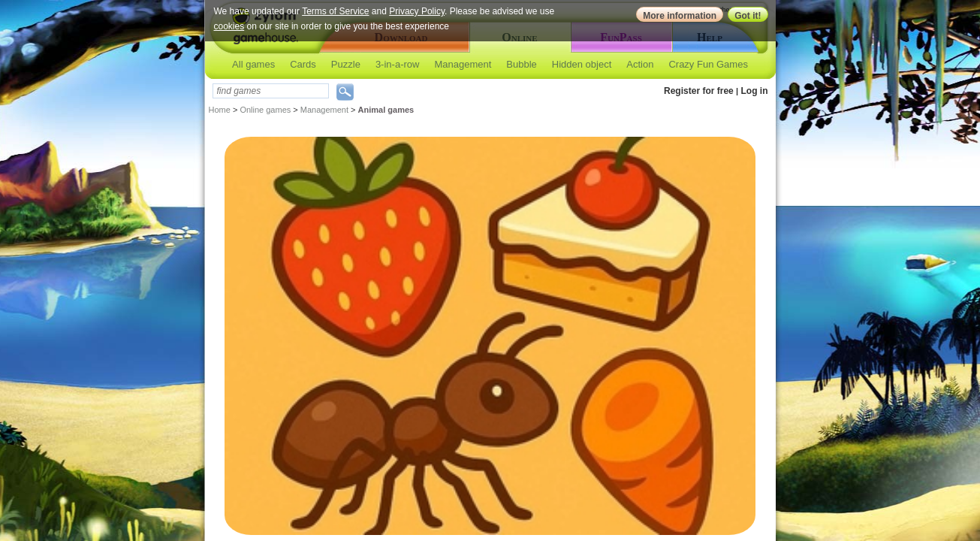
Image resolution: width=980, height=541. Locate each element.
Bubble (521, 64)
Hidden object (582, 64)
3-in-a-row (398, 64)
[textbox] (271, 91)
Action (640, 64)
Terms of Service (335, 11)
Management (463, 64)
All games (253, 64)
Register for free (699, 91)
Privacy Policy (417, 11)
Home (220, 110)
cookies (229, 26)
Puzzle (346, 64)
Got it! (748, 16)
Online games (265, 110)
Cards (303, 64)
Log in (755, 91)
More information (680, 16)
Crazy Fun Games (708, 64)
